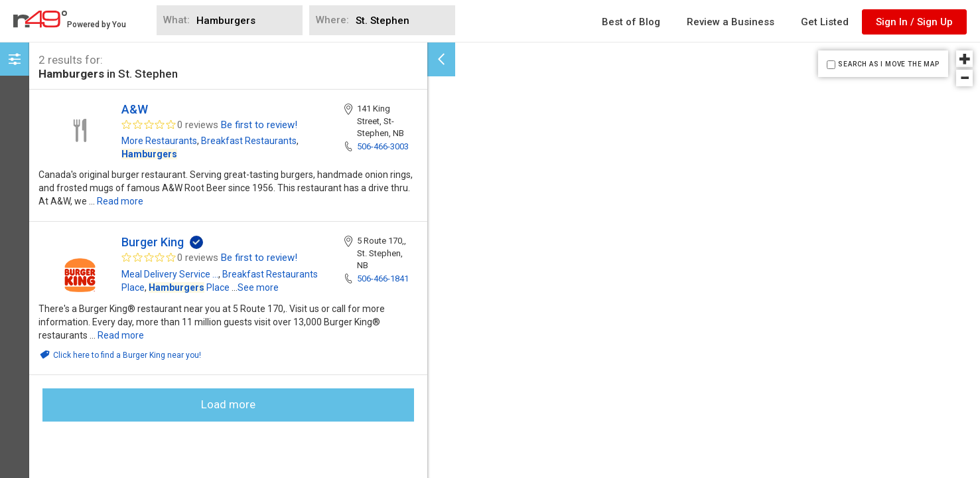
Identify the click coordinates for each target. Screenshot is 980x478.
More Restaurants (159, 141)
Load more (228, 404)
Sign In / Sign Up (914, 22)
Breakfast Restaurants (249, 141)
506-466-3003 (383, 146)
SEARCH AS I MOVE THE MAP (888, 64)
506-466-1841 (383, 279)
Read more (120, 201)
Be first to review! (259, 125)
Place (189, 287)
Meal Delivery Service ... (170, 274)
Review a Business (731, 22)
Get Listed (825, 22)
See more (258, 287)
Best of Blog (631, 22)
